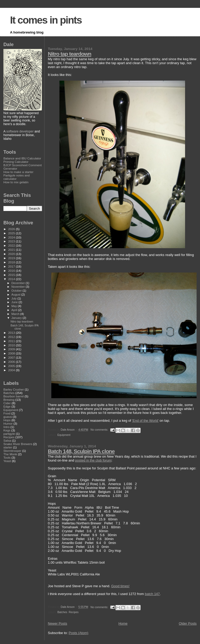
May (15, 306)
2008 (12, 353)
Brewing (9, 400)
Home (123, 623)
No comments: (100, 430)
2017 (12, 266)
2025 (12, 233)
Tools (7, 457)
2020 (12, 254)
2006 (12, 362)
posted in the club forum (93, 460)
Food (7, 413)
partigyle (9, 434)
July (15, 298)
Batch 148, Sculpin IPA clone (81, 451)
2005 (12, 366)
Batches (62, 612)
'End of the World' (145, 421)
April (15, 310)
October (17, 291)
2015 (12, 275)
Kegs (7, 430)
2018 (12, 262)
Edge (7, 406)
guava (8, 417)
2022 (12, 245)
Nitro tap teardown (70, 54)
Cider (7, 403)
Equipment (64, 435)
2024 (12, 237)
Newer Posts (58, 623)
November (19, 287)
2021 (12, 250)
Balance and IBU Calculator (22, 158)
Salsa (7, 440)
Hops (7, 420)
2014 (12, 279)
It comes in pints (46, 20)
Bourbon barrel (14, 396)
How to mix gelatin (16, 182)
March (16, 314)
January (17, 318)
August (16, 295)
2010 (12, 345)
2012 (12, 337)
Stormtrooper (12, 451)
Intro (6, 427)
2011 (12, 341)
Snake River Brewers (18, 444)
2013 (12, 333)
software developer (20, 131)
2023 (12, 241)
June (15, 302)
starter (8, 447)
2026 (12, 229)
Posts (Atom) (78, 633)
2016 (12, 271)
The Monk (10, 454)
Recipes (74, 612)
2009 (12, 349)
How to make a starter (18, 172)
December (19, 283)
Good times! (120, 586)
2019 (12, 258)
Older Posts (188, 623)
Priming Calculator (16, 162)
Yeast (7, 461)
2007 (12, 357)
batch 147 (152, 594)
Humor (8, 423)
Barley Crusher (14, 389)
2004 (12, 370)
